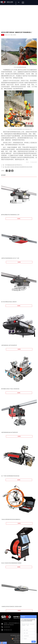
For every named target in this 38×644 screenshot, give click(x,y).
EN (19, 2)
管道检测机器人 (27, 149)
